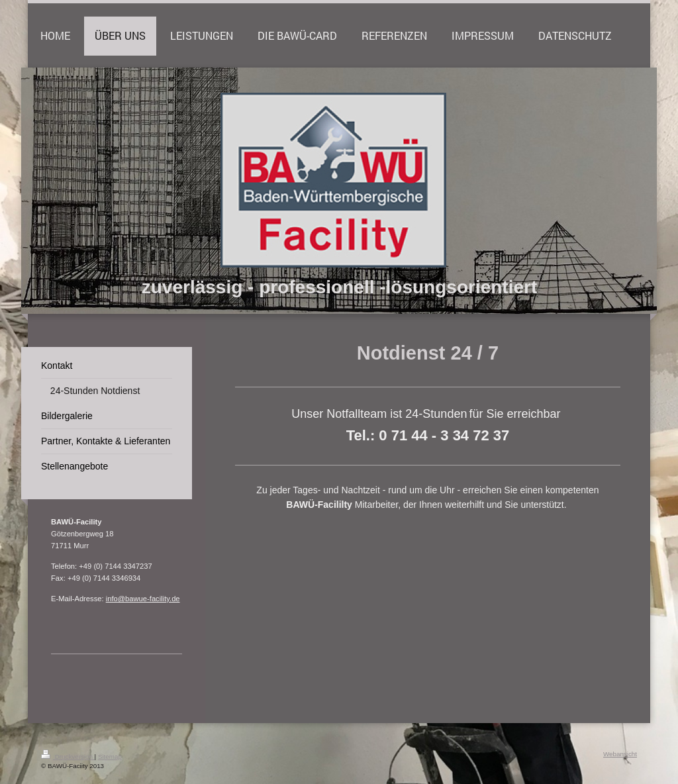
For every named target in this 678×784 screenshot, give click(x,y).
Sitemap (110, 757)
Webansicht (620, 754)
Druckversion (68, 757)
